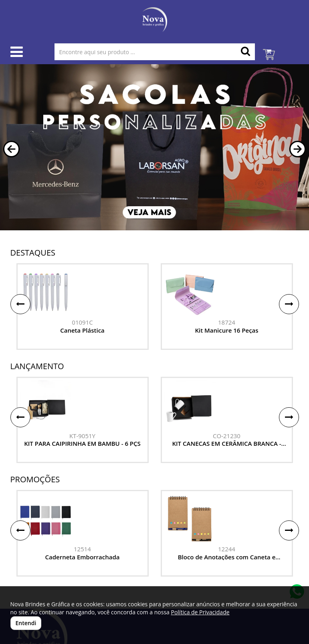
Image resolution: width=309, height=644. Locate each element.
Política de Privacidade (200, 612)
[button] (11, 149)
